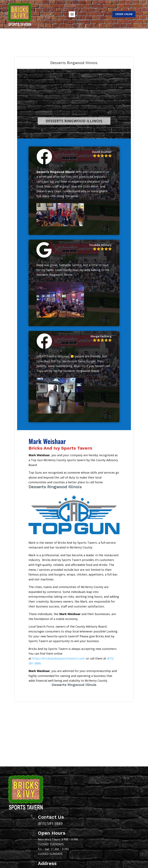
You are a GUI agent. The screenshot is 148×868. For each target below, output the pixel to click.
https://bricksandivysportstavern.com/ (59, 658)
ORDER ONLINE (124, 14)
